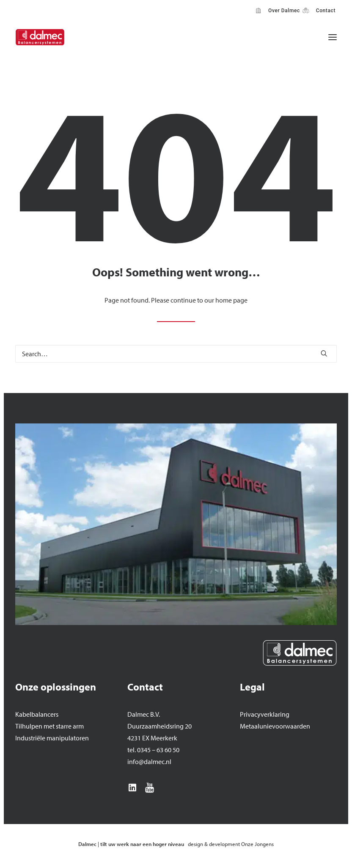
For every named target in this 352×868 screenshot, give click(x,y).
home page (231, 300)
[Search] (176, 354)
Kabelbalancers (37, 714)
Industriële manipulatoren (52, 738)
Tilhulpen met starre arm (49, 726)
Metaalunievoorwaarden (275, 726)
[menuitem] (278, 11)
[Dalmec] (40, 37)
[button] (333, 37)
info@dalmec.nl (149, 762)
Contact (324, 11)
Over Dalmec (283, 11)
